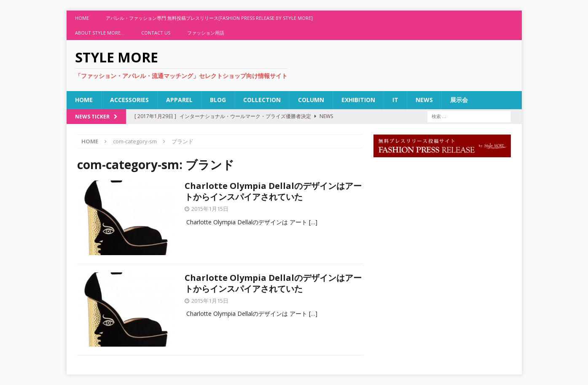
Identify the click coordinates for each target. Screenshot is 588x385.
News (424, 100)
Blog (218, 100)
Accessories (129, 100)
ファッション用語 (206, 33)
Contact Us (156, 33)
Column (311, 100)
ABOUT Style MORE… (100, 33)
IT (395, 100)
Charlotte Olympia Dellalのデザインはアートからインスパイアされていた (273, 191)
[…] (313, 222)
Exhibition (358, 100)
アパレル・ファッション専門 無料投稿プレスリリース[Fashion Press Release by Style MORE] (209, 18)
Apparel (179, 100)
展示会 (459, 100)
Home (82, 18)
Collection (262, 100)
